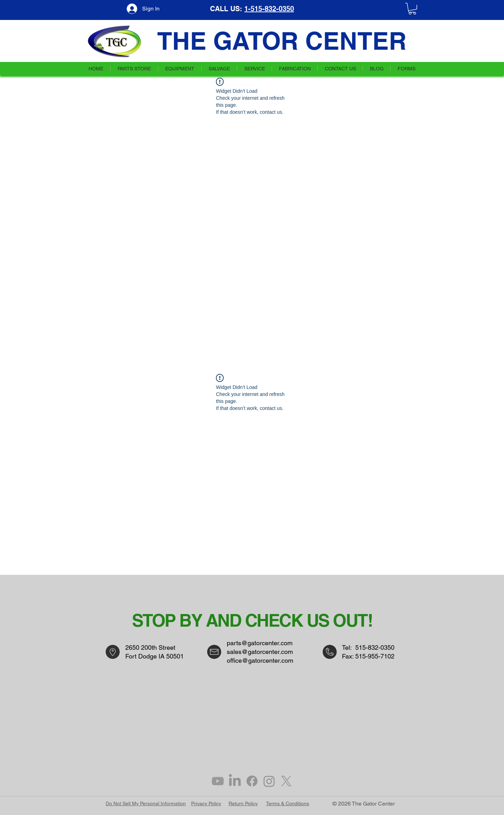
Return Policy (243, 803)
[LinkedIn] (235, 781)
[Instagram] (269, 781)
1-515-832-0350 (269, 9)
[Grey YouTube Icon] (218, 781)
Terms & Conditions (288, 803)
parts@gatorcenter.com (260, 643)
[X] (286, 781)
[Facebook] (252, 781)
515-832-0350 (375, 647)
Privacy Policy (206, 803)
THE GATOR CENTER (282, 41)
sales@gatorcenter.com (260, 652)
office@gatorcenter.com (260, 660)
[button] (412, 9)
